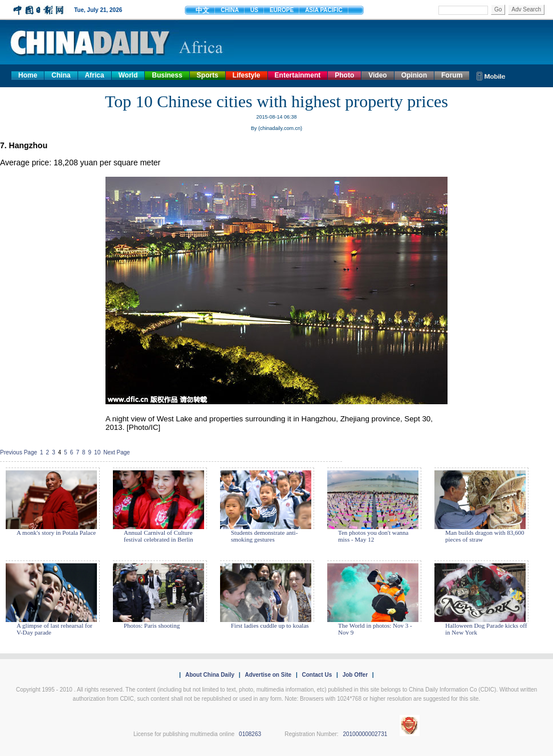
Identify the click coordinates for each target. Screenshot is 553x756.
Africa (95, 75)
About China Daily (210, 675)
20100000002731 (365, 734)
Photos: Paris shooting (152, 625)
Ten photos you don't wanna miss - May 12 (373, 536)
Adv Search (526, 9)
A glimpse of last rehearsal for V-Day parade (54, 629)
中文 (202, 10)
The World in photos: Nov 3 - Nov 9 (375, 629)
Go (498, 9)
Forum (452, 75)
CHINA (230, 10)
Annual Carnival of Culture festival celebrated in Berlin (158, 536)
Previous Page (19, 452)
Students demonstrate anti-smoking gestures (264, 536)
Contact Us (317, 675)
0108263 (250, 734)
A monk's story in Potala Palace (56, 533)
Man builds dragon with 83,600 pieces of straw (485, 536)
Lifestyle (247, 75)
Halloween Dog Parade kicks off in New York (486, 629)
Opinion (414, 75)
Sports (208, 75)
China (61, 75)
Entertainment (298, 75)
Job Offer (355, 675)
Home (28, 75)
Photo (344, 75)
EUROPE (282, 10)
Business (167, 75)
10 (97, 452)
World (128, 75)
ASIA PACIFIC (324, 10)
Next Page (117, 452)
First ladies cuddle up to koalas (270, 625)
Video (377, 75)
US (254, 10)
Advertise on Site (268, 675)
